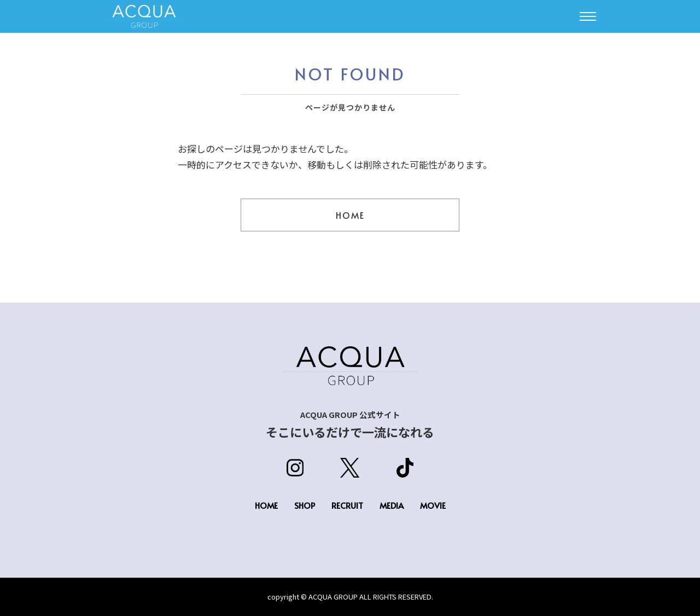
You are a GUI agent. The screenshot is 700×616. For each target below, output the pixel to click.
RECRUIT (347, 505)
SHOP (305, 505)
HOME (350, 215)
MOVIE (433, 505)
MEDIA (392, 505)
